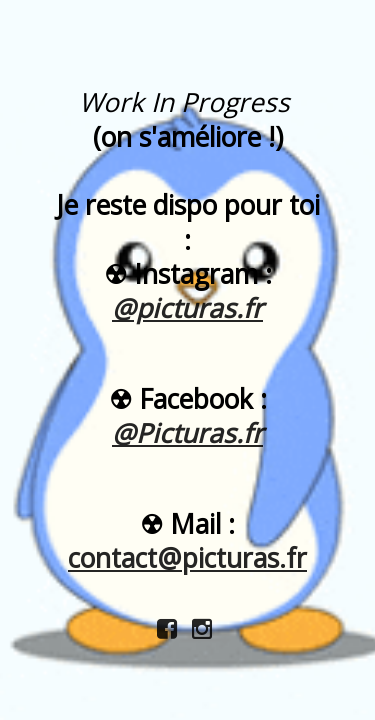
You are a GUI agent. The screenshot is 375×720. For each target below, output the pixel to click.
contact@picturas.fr (187, 558)
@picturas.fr (187, 308)
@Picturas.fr (187, 433)
